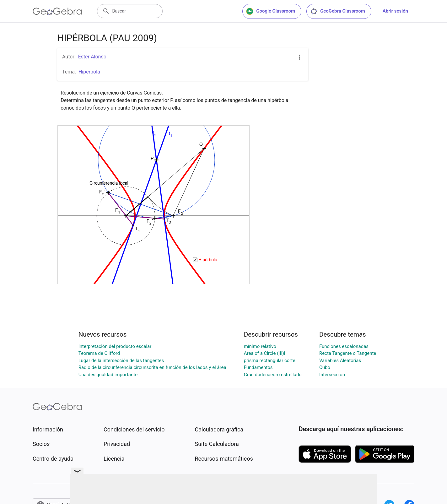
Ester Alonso (92, 57)
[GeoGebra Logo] (57, 11)
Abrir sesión (395, 11)
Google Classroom (271, 11)
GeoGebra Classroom (338, 11)
